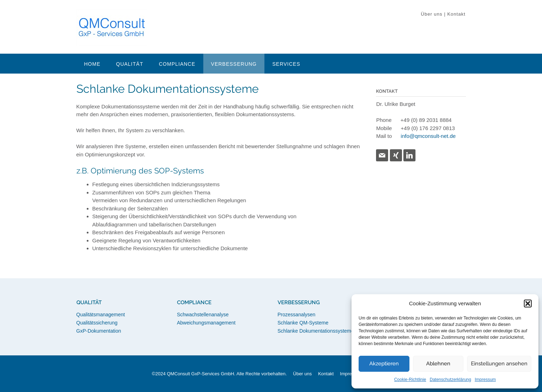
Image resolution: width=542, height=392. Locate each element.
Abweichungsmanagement (206, 323)
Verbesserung (234, 64)
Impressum (485, 380)
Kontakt (456, 14)
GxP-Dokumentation (99, 331)
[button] (528, 304)
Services (286, 64)
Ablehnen (438, 364)
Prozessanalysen (297, 315)
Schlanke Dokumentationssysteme (316, 331)
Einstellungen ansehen (499, 364)
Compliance (177, 64)
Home (92, 64)
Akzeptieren (384, 364)
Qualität (130, 64)
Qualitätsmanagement (101, 315)
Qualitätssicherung (97, 323)
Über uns (432, 14)
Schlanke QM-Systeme (303, 323)
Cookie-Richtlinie (410, 380)
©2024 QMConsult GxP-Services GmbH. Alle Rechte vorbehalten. (219, 374)
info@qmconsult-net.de (428, 136)
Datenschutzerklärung (450, 380)
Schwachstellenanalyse (203, 315)
